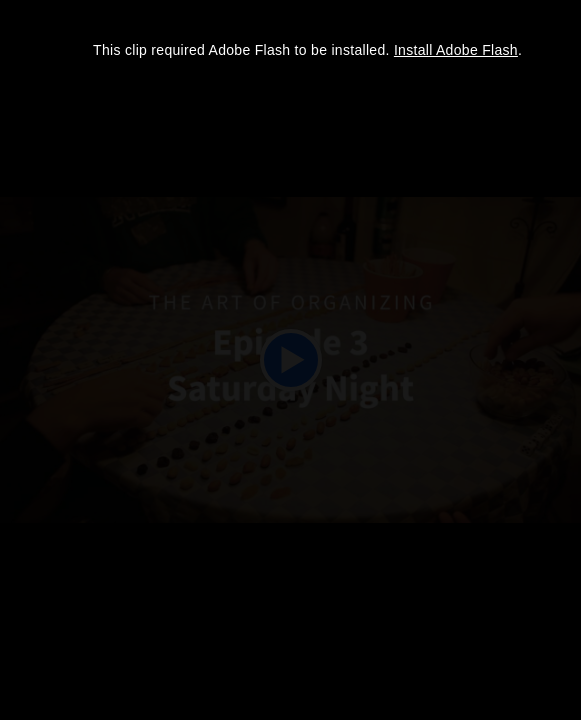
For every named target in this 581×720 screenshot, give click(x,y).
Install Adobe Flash (456, 50)
